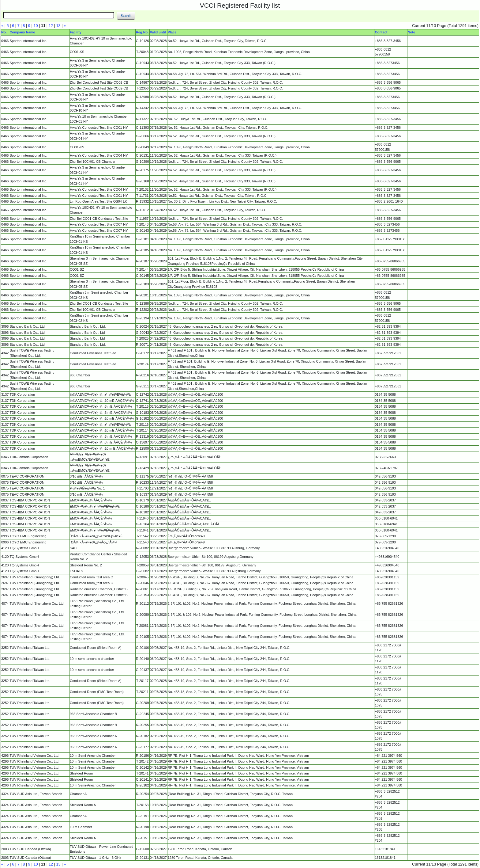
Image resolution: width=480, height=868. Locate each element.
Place (172, 32)
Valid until (158, 32)
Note (411, 32)
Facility (76, 32)
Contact (381, 32)
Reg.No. (142, 32)
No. (4, 32)
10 (36, 26)
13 (58, 26)
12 (51, 26)
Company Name (22, 32)
